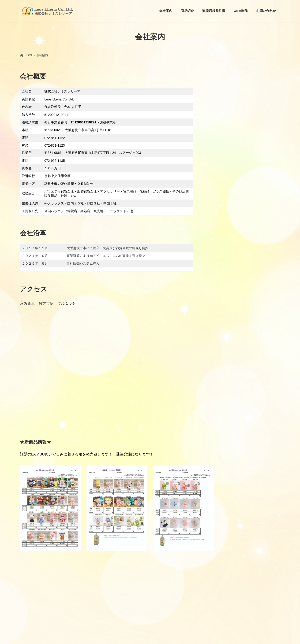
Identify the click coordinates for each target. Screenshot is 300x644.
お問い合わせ (67, 562)
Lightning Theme (150, 637)
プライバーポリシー (37, 562)
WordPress (129, 637)
